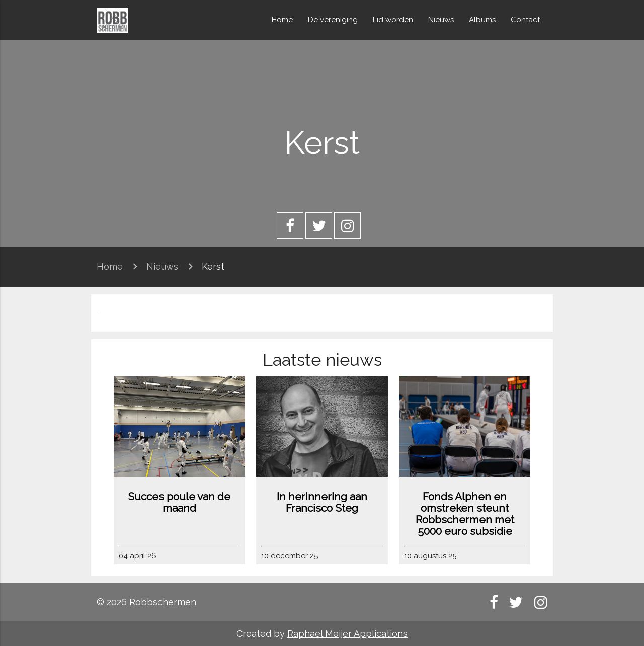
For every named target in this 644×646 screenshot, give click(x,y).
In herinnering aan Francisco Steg (322, 502)
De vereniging (333, 20)
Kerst (213, 266)
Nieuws (441, 20)
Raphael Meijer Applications (347, 634)
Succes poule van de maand (179, 502)
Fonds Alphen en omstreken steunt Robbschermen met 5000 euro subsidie (465, 514)
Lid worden (393, 20)
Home (282, 20)
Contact (525, 20)
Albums (482, 20)
